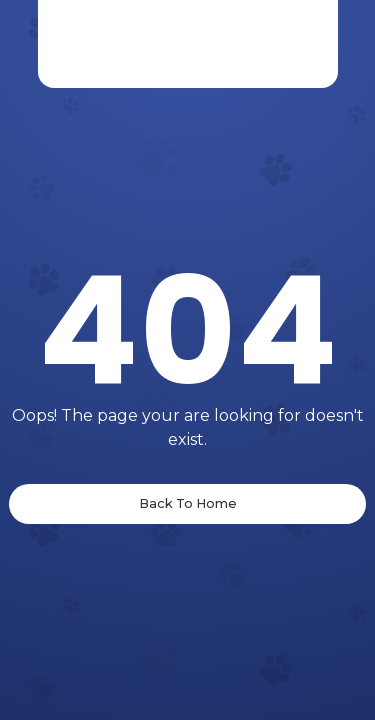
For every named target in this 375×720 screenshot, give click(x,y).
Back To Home (188, 503)
